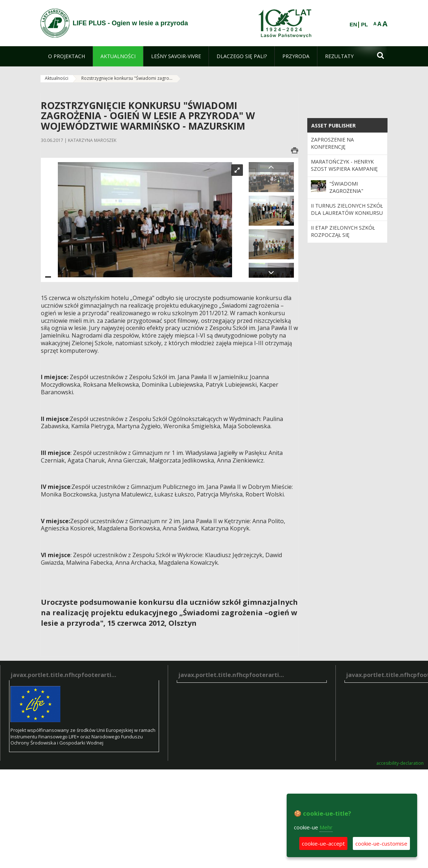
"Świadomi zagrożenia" (346, 187)
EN (353, 25)
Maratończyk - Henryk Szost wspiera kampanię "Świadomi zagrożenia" (344, 169)
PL (365, 25)
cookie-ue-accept (323, 843)
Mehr (326, 827)
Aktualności (57, 78)
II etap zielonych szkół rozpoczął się (343, 231)
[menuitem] (67, 56)
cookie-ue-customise (381, 843)
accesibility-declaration (400, 763)
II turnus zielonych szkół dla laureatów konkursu (347, 209)
